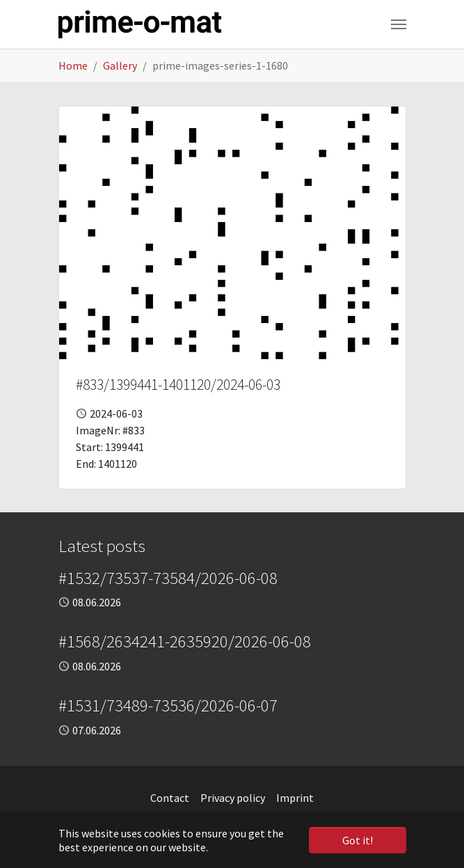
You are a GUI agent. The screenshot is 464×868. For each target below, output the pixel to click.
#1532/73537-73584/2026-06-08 (168, 578)
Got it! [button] (358, 840)
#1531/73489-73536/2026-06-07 (168, 705)
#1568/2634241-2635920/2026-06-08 (185, 641)
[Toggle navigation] (399, 24)
